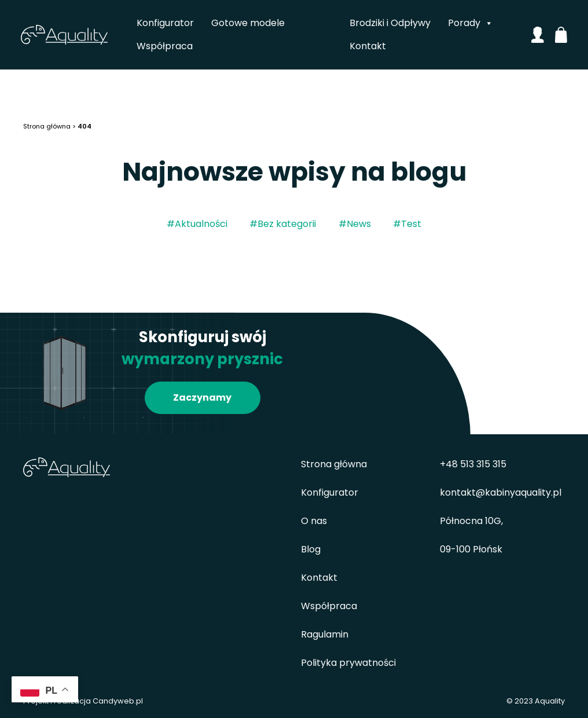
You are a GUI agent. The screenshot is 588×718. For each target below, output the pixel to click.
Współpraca (165, 46)
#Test (407, 224)
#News (355, 224)
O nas (314, 521)
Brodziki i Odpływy (390, 23)
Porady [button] (471, 23)
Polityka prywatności (348, 663)
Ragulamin (325, 634)
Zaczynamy (202, 398)
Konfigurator (166, 23)
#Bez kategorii (283, 224)
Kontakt (368, 46)
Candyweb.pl (118, 701)
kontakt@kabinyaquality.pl (501, 492)
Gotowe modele (249, 23)
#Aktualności (197, 224)
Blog (311, 549)
